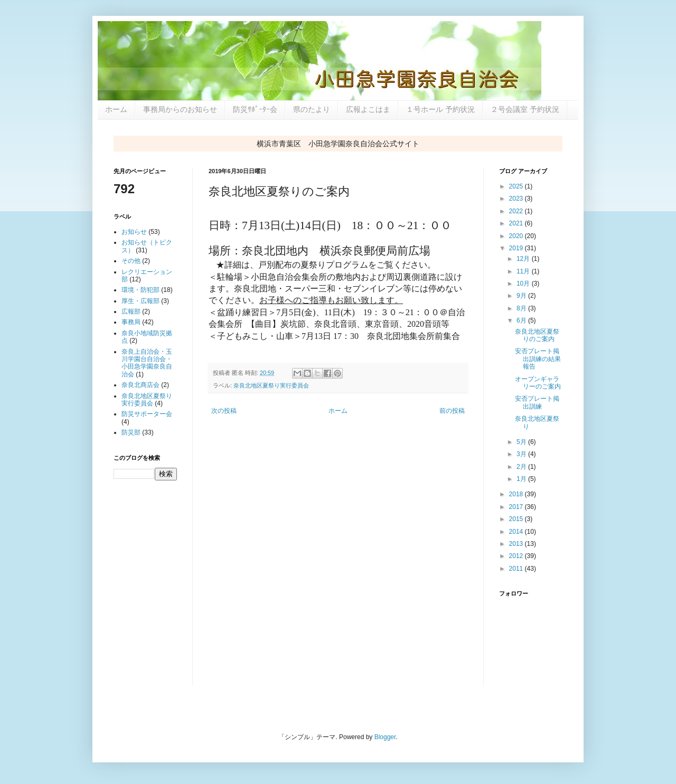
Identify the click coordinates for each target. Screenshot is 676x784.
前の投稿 (452, 411)
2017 (517, 507)
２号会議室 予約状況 (525, 109)
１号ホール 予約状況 (440, 109)
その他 (131, 261)
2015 (517, 519)
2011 (517, 569)
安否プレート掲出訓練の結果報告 (538, 359)
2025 (517, 186)
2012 (517, 556)
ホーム (116, 109)
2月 (522, 467)
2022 (517, 211)
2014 (517, 532)
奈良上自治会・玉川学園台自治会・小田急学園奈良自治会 (147, 363)
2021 (517, 223)
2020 (517, 236)
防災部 (131, 432)
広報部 (131, 311)
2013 (517, 544)
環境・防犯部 (140, 290)
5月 (522, 442)
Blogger (385, 737)
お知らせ (134, 232)
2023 (517, 199)
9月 (522, 296)
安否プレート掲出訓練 (537, 402)
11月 (524, 271)
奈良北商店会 (140, 385)
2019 (517, 248)
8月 (522, 308)
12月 (524, 259)
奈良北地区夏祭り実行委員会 (271, 385)
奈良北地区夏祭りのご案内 (537, 335)
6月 (522, 320)
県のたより (312, 109)
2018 (517, 494)
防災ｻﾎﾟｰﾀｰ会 (255, 109)
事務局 (131, 322)
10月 (524, 284)
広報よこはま (368, 109)
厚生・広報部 (140, 301)
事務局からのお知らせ (180, 109)
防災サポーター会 (147, 414)
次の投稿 (224, 411)
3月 (522, 454)
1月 (522, 479)
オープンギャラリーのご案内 (538, 383)
